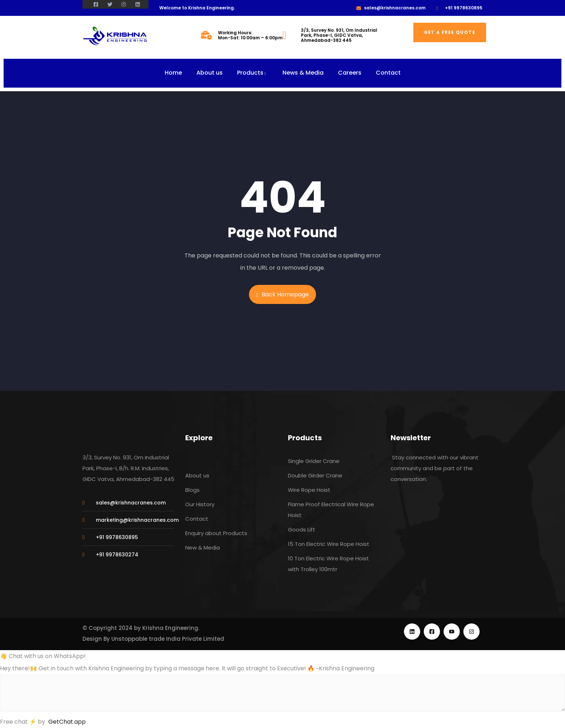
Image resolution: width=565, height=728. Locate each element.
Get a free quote (450, 32)
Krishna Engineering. (171, 628)
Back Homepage (283, 294)
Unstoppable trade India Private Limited (168, 639)
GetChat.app (67, 722)
